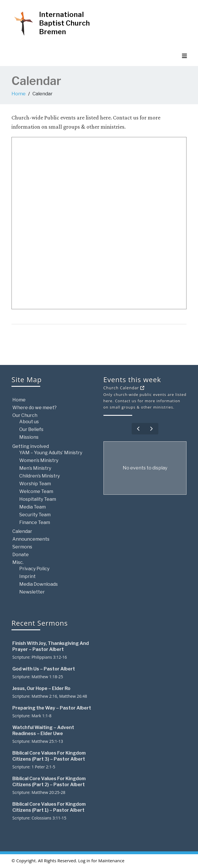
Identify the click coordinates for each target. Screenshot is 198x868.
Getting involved (31, 446)
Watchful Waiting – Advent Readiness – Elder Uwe (43, 730)
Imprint (27, 576)
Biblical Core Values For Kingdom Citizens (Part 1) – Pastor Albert (49, 807)
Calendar (22, 531)
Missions (29, 437)
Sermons (22, 547)
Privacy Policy (34, 569)
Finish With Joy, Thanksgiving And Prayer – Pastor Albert (51, 646)
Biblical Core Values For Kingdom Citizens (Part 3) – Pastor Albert (49, 756)
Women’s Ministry (39, 460)
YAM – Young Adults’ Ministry (51, 453)
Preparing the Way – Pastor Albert (52, 708)
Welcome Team (36, 491)
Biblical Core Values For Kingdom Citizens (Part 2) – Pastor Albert (49, 782)
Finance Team (35, 522)
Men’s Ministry (35, 468)
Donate (21, 555)
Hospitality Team (38, 499)
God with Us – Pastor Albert (44, 669)
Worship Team (35, 484)
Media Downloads (39, 584)
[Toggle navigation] (184, 56)
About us (29, 422)
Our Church (25, 415)
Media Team (32, 507)
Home (19, 94)
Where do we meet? (34, 408)
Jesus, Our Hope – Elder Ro (41, 688)
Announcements (31, 539)
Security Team (35, 515)
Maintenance (111, 861)
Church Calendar (124, 388)
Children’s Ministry (40, 476)
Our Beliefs (31, 429)
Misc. (18, 562)
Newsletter (32, 592)
